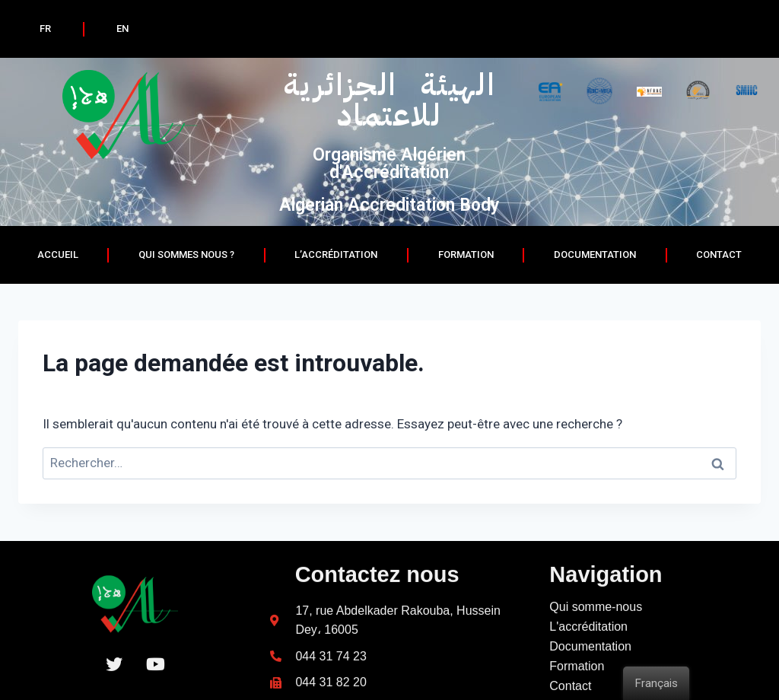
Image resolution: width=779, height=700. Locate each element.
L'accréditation (588, 669)
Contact (719, 255)
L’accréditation (336, 255)
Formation (466, 255)
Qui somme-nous (596, 649)
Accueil (58, 255)
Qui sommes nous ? (186, 255)
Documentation (590, 689)
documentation (595, 255)
